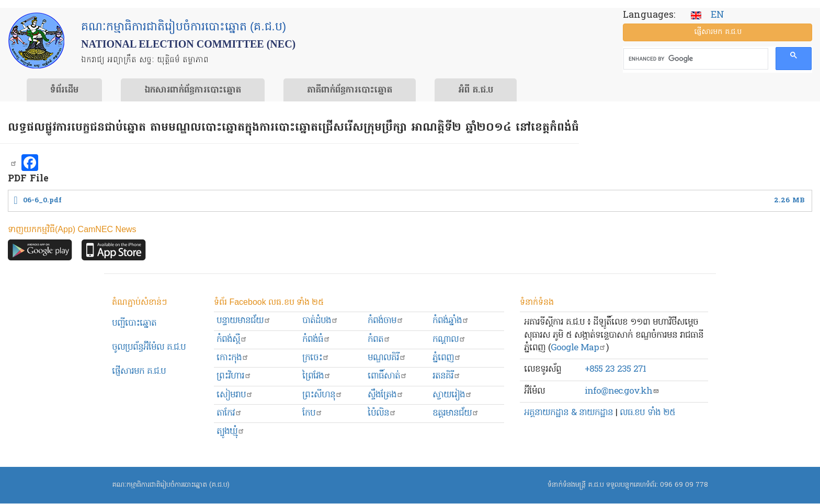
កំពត (379, 340)
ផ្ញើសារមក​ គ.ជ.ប (139, 371)
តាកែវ (229, 413)
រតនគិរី (447, 376)
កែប (312, 413)
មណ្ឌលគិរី (387, 358)
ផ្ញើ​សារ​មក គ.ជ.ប (718, 32)
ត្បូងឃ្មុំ (231, 432)
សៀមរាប (235, 395)
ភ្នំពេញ (447, 358)
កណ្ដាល (449, 340)
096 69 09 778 (684, 485)
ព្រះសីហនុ (322, 395)
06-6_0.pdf (42, 201)
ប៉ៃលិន (382, 413)
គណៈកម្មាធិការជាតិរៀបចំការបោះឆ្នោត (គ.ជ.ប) (171, 485)
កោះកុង (233, 358)
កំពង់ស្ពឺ (232, 340)
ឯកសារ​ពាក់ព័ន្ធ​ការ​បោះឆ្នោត (193, 90)
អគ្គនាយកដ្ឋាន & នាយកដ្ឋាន (568, 413)
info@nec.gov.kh (622, 391)
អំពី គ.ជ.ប (476, 90)
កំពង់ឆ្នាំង (451, 321)
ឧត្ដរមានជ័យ (456, 413)
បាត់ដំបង (320, 321)
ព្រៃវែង (317, 376)
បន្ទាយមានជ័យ (244, 321)
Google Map (578, 348)
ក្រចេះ (316, 358)
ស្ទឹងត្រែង (386, 395)
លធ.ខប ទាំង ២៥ (647, 413)
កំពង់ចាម (386, 321)
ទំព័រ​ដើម (64, 90)
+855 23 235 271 (615, 369)
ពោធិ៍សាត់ (388, 376)
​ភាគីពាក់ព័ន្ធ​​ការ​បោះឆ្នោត (350, 90)
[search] (695, 59)
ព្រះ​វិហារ (234, 376)
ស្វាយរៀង (452, 395)
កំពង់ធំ (316, 340)
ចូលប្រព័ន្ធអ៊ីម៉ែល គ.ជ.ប (149, 347)
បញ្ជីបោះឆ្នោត (134, 323)
